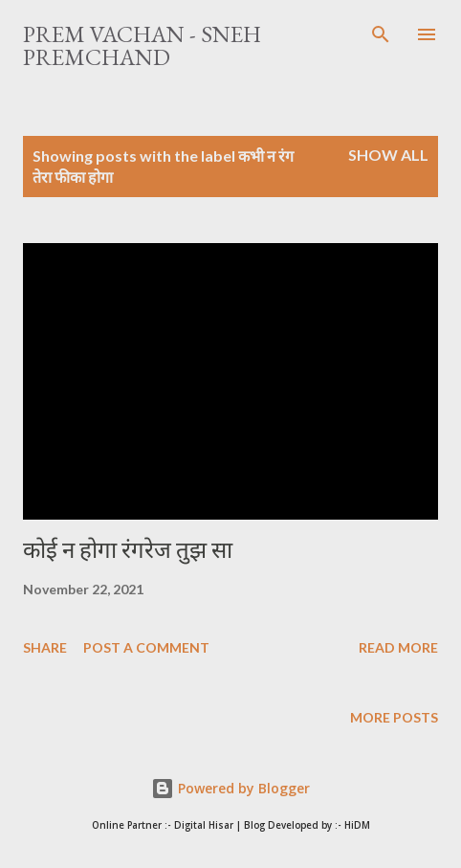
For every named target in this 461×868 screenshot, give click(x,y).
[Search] (381, 34)
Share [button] (45, 647)
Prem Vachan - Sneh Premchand (142, 45)
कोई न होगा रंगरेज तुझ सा (128, 550)
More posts (394, 717)
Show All (388, 155)
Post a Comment (146, 647)
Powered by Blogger (230, 788)
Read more (398, 647)
